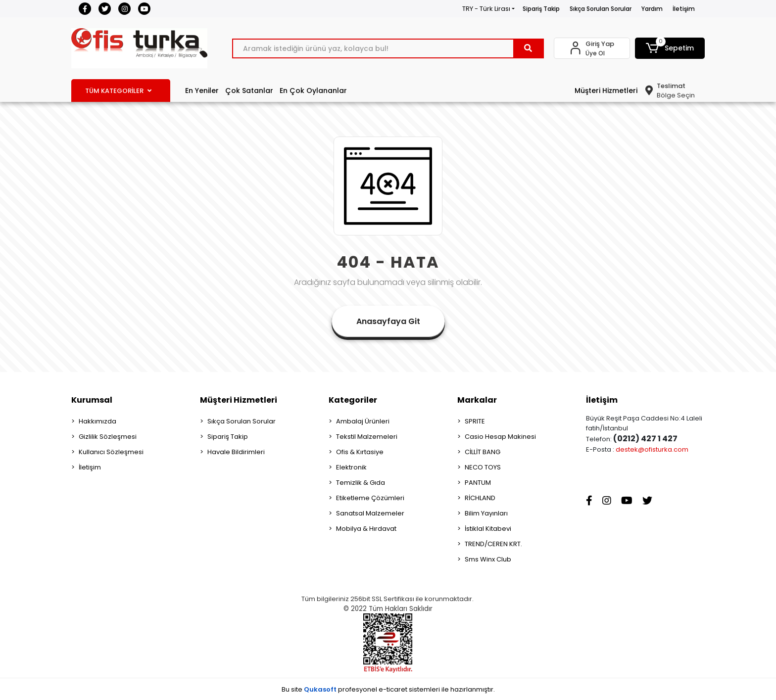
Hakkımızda (97, 421)
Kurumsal (92, 400)
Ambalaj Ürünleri (363, 421)
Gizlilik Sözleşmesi (108, 437)
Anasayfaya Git (388, 321)
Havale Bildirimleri (236, 452)
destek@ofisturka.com (652, 449)
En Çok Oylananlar (313, 91)
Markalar (477, 400)
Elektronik (351, 467)
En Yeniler (202, 91)
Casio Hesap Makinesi (500, 437)
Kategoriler (353, 400)
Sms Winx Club (488, 559)
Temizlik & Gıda (361, 483)
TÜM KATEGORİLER (118, 91)
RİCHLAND (480, 498)
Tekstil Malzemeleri (367, 437)
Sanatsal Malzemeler (370, 513)
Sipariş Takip (541, 9)
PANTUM (478, 483)
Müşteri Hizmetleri (606, 91)
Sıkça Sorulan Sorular (601, 9)
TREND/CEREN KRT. (493, 544)
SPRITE (475, 421)
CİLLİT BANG (483, 452)
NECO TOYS (483, 467)
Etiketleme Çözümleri (370, 498)
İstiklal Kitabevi (488, 529)
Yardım (652, 9)
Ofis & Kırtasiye (360, 452)
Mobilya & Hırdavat (366, 529)
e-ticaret (393, 689)
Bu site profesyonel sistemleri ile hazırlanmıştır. (388, 689)
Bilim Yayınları (486, 513)
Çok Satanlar (249, 91)
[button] (670, 48)
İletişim (684, 9)
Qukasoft (320, 689)
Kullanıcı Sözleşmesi (111, 452)
